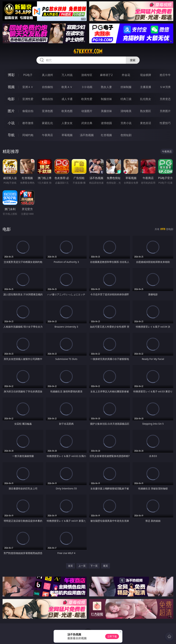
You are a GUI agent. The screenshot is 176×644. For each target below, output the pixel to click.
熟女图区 (146, 111)
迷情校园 (106, 123)
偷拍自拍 (47, 99)
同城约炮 (28, 135)
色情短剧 (126, 135)
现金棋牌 (146, 75)
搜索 (133, 60)
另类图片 (165, 111)
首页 (70, 566)
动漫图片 (87, 111)
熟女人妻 (106, 87)
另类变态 (165, 99)
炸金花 (126, 75)
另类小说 (126, 123)
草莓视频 (67, 135)
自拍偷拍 (47, 87)
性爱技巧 (165, 123)
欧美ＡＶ (67, 87)
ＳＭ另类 (165, 87)
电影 (11, 99)
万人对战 (67, 75)
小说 (11, 123)
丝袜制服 (126, 87)
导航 (11, 135)
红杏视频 (106, 135)
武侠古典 (87, 123)
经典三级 (126, 99)
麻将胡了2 (106, 75)
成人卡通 (67, 99)
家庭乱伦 (47, 123)
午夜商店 (47, 135)
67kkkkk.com (88, 51)
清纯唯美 (126, 111)
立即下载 (112, 636)
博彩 (11, 75)
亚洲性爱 (28, 99)
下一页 (94, 566)
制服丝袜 (106, 99)
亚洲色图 (47, 111)
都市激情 (28, 123)
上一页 (82, 566)
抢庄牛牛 (165, 75)
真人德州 (47, 75)
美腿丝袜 (106, 111)
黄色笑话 (146, 123)
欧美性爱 (87, 99)
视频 (11, 87)
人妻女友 (67, 123)
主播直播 (146, 87)
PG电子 (28, 75)
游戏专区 (87, 75)
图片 (11, 111)
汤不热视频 (87, 135)
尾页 (106, 566)
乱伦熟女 (146, 99)
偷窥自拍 (28, 111)
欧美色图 (67, 111)
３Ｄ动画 (87, 87)
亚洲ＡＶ (28, 87)
